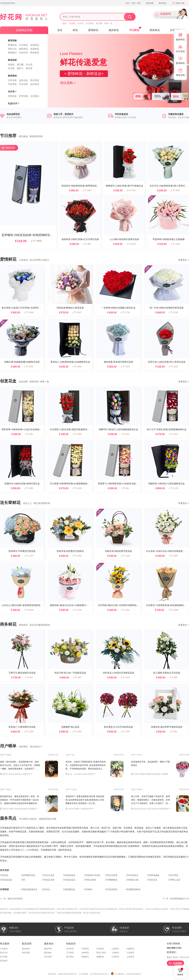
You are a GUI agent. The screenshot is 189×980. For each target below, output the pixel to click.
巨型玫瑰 (23, 96)
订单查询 (4, 949)
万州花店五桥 (48, 880)
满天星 (29, 68)
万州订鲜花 (173, 875)
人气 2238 (173, 312)
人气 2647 (77, 312)
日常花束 (12, 80)
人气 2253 (29, 367)
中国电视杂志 (69, 889)
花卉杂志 (46, 889)
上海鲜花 (115, 953)
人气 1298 (175, 244)
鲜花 (75, 30)
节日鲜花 (134, 30)
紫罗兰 (20, 68)
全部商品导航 (24, 30)
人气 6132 (131, 244)
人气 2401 (125, 610)
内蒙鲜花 (130, 949)
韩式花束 (35, 80)
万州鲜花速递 (153, 875)
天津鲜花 (85, 949)
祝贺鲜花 (35, 49)
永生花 (80, 23)
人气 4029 (29, 610)
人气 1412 (173, 434)
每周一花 (108, 23)
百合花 (29, 65)
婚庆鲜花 (23, 49)
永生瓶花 (35, 96)
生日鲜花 (90, 23)
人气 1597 (125, 732)
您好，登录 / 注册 (133, 3)
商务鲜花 (35, 53)
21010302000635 (133, 974)
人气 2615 (173, 367)
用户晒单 (8, 746)
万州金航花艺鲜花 (8, 3)
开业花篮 (23, 84)
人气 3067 (87, 190)
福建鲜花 (100, 957)
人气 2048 (29, 312)
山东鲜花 (130, 957)
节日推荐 (8, 136)
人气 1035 (29, 732)
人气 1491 (125, 367)
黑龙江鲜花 (101, 953)
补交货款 (4, 957)
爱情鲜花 (12, 45)
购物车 (178, 3)
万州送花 (4, 875)
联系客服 (162, 3)
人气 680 (173, 677)
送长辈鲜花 (10, 503)
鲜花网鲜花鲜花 (133, 889)
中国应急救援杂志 (29, 889)
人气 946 (77, 677)
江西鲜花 (115, 957)
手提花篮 (12, 84)
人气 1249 (77, 488)
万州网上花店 (174, 880)
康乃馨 (99, 23)
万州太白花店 (48, 875)
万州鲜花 (88, 889)
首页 (60, 30)
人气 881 (125, 488)
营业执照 (4, 961)
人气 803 (125, 434)
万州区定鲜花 (90, 880)
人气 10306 (173, 610)
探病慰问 (12, 53)
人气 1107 (29, 556)
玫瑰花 (11, 65)
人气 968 (29, 434)
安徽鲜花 (85, 957)
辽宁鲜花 (70, 953)
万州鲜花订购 (132, 880)
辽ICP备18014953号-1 (99, 974)
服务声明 (48, 949)
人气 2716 (125, 312)
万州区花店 (152, 880)
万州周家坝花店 (28, 875)
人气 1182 (125, 556)
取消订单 (4, 953)
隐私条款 (48, 953)
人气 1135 (173, 488)
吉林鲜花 (85, 953)
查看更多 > (184, 260)
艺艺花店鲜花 (111, 889)
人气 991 (173, 732)
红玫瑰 (72, 23)
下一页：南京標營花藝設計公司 (176, 899)
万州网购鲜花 (111, 880)
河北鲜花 (100, 949)
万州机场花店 (69, 875)
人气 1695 (175, 190)
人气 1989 (77, 434)
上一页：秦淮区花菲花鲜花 (11, 899)
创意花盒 (23, 80)
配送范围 (26, 953)
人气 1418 (125, 677)
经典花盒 (12, 96)
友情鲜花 (35, 45)
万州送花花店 (6, 880)
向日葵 (11, 68)
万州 (23, 880)
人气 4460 (36, 241)
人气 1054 (77, 556)
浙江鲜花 (70, 957)
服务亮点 (8, 818)
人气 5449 (77, 367)
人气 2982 (29, 488)
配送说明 (26, 949)
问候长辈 (23, 53)
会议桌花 (35, 84)
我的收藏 (150, 3)
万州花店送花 (69, 880)
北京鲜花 (70, 949)
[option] (94, 71)
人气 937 (29, 677)
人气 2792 (131, 190)
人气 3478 (77, 610)
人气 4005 (173, 556)
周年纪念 (12, 49)
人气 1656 (77, 732)
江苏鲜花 (130, 953)
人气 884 (87, 244)
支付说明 (48, 957)
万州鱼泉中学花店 (92, 875)
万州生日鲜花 (111, 875)
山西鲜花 (115, 949)
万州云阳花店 (132, 875)
